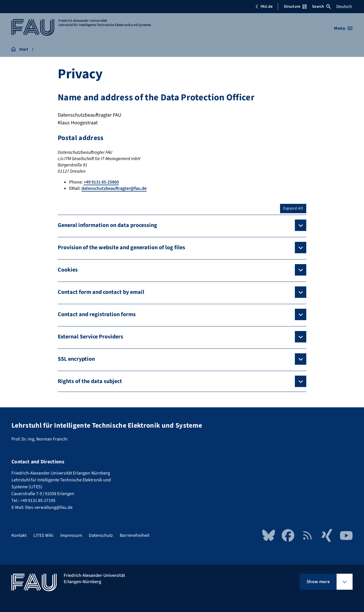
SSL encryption (76, 359)
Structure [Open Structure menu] (295, 7)
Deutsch (344, 7)
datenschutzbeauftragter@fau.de (114, 188)
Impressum (71, 535)
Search (321, 7)
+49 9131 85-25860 (101, 182)
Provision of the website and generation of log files (121, 248)
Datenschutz (101, 535)
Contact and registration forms (97, 314)
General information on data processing (107, 225)
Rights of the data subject (90, 381)
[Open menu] (343, 28)
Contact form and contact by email (101, 292)
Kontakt (19, 535)
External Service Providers (90, 337)
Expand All (293, 208)
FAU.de (264, 7)
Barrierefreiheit (135, 535)
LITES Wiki (43, 535)
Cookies (68, 270)
